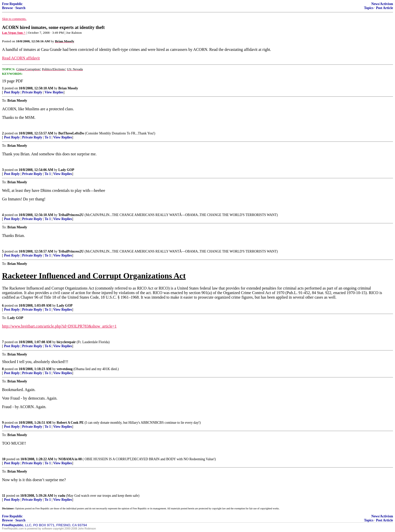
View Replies (54, 92)
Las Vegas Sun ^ (14, 33)
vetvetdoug (65, 369)
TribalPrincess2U (71, 215)
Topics (369, 8)
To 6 (48, 346)
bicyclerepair (66, 342)
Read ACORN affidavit (21, 58)
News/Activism (382, 4)
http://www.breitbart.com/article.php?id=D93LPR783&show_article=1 (59, 326)
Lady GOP (66, 170)
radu (62, 496)
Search (20, 8)
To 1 (48, 137)
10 (4, 459)
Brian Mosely (68, 88)
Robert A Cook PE (70, 423)
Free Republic (12, 4)
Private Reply (32, 92)
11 (4, 496)
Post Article (384, 8)
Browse (7, 8)
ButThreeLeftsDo (71, 133)
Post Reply (12, 92)
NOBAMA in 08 (70, 459)
